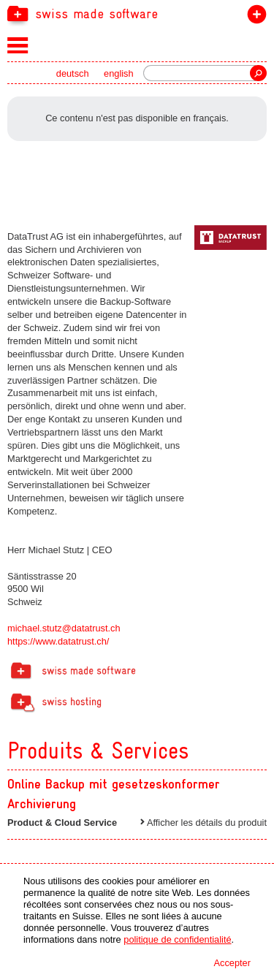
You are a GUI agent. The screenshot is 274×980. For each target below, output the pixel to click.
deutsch (73, 73)
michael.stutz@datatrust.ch (64, 628)
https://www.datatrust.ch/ (58, 641)
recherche (258, 73)
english (119, 73)
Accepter (232, 963)
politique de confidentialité (177, 939)
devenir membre (254, 17)
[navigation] (137, 13)
